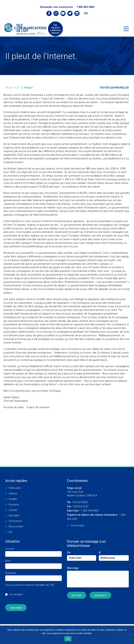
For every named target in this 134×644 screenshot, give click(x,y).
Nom (33, 563)
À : (100, 552)
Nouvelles (14, 516)
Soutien (13, 499)
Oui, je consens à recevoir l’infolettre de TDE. (30, 592)
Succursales (77, 525)
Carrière (13, 510)
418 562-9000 (77, 502)
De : (82, 556)
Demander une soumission (56, 7)
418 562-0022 (78, 507)
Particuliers (15, 488)
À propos (14, 505)
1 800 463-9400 (85, 7)
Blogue (29, 88)
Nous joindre (16, 527)
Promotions (15, 521)
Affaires (13, 494)
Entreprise (33, 576)
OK (68, 639)
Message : (73, 568)
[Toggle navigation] (126, 29)
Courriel (33, 551)
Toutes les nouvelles (114, 88)
